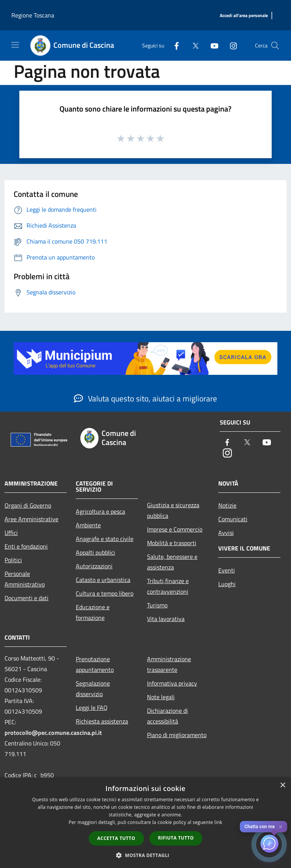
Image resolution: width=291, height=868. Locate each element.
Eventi (227, 570)
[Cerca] (275, 46)
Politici (13, 560)
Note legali (161, 697)
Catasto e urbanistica (103, 580)
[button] (145, 855)
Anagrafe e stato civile (105, 539)
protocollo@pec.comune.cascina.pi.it (53, 733)
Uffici (11, 533)
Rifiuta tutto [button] (176, 838)
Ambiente (88, 525)
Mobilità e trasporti (172, 543)
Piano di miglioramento (177, 735)
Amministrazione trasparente (169, 664)
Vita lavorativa (166, 619)
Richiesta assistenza (102, 721)
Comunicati (233, 519)
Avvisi (226, 533)
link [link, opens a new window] (218, 822)
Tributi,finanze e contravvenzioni (168, 586)
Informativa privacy (172, 683)
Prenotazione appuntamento (95, 664)
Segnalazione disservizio (93, 689)
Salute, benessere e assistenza (172, 562)
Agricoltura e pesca (100, 511)
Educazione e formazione (93, 612)
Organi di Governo (28, 505)
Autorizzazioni (94, 566)
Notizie (227, 505)
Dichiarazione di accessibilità (167, 716)
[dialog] (145, 823)
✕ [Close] (281, 827)
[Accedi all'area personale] (244, 16)
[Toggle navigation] (15, 45)
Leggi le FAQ (92, 708)
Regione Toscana (33, 15)
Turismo (157, 605)
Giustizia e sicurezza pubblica (173, 510)
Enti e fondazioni (26, 546)
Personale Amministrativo (25, 579)
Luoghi (227, 584)
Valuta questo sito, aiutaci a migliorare (145, 398)
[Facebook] (174, 45)
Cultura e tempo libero (105, 593)
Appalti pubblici (95, 552)
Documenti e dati (27, 598)
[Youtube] (211, 45)
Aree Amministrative (31, 519)
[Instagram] (230, 45)
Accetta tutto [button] (116, 838)
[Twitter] (192, 45)
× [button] (282, 785)
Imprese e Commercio (175, 529)
